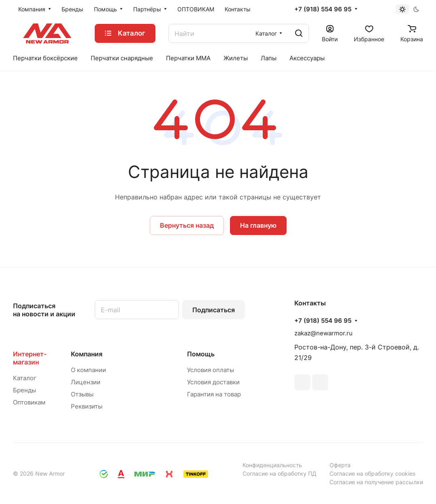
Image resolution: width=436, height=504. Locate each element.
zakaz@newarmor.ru (323, 333)
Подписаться (214, 310)
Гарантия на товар (214, 394)
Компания (87, 354)
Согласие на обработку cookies (372, 473)
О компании (88, 370)
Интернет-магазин (30, 358)
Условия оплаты (211, 370)
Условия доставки (213, 382)
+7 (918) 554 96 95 (323, 9)
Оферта (340, 465)
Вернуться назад (187, 225)
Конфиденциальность (272, 465)
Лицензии (86, 382)
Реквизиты (87, 406)
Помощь (201, 354)
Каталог (25, 378)
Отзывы (82, 394)
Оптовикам (29, 402)
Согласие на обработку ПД (280, 473)
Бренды (24, 390)
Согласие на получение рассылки (376, 482)
